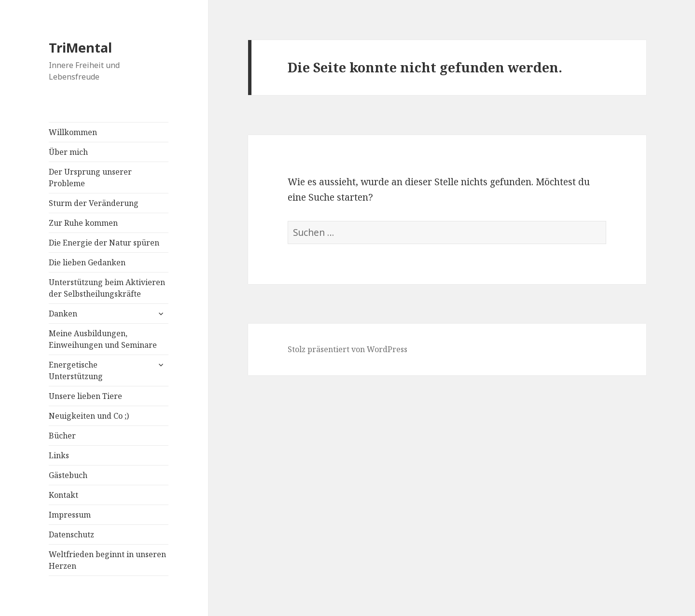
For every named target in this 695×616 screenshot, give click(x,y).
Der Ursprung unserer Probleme (90, 178)
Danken (63, 314)
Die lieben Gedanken (87, 262)
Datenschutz (71, 534)
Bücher (62, 436)
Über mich (68, 152)
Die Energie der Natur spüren (104, 243)
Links (59, 455)
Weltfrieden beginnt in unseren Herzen (107, 560)
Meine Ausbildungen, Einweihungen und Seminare (103, 339)
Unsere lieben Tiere (85, 396)
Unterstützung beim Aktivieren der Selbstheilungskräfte (107, 288)
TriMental (80, 48)
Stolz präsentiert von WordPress (347, 349)
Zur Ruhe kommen (83, 223)
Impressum (70, 515)
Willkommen (73, 132)
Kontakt (63, 495)
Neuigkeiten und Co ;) (89, 416)
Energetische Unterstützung (76, 370)
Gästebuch (68, 475)
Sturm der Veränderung (94, 203)
